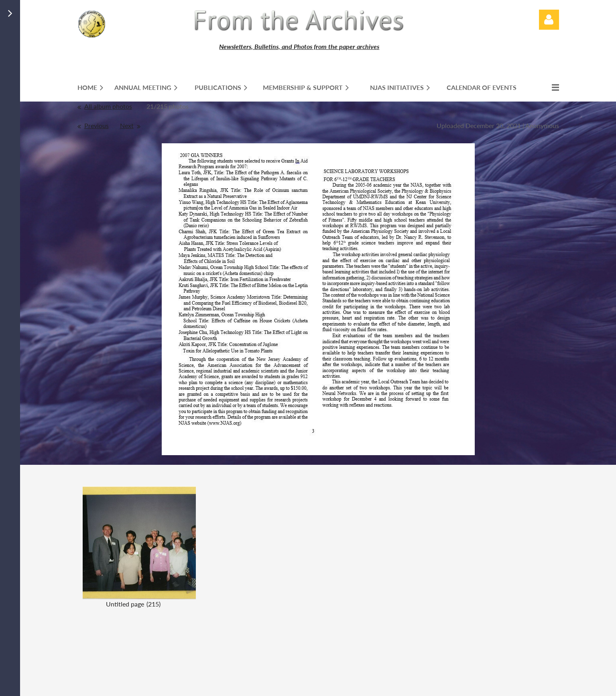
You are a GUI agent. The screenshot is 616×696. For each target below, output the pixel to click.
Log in (549, 20)
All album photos (108, 106)
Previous (97, 125)
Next (127, 125)
